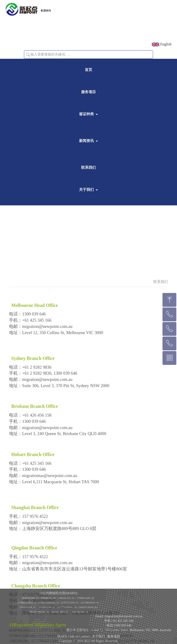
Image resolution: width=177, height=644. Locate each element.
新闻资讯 (86, 141)
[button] (28, 55)
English (162, 44)
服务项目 (88, 92)
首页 (88, 70)
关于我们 (86, 190)
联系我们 (88, 167)
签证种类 (86, 114)
